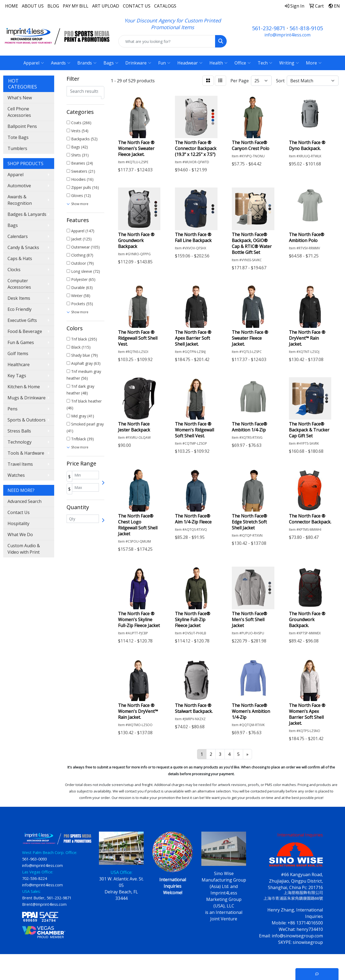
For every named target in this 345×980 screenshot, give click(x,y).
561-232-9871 (269, 28)
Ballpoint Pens (22, 126)
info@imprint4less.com (287, 35)
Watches (16, 475)
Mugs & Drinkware (27, 398)
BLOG (53, 6)
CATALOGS (165, 6)
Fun (164, 63)
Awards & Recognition (20, 200)
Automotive (19, 186)
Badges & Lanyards (27, 214)
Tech (265, 63)
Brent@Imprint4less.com (44, 904)
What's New (20, 98)
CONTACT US (137, 6)
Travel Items (20, 464)
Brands (87, 63)
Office (243, 63)
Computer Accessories (19, 284)
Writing (289, 63)
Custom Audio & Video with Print (24, 549)
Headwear (190, 63)
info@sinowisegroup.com (297, 936)
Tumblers (17, 148)
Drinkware (138, 63)
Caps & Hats (20, 258)
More (314, 63)
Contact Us (19, 512)
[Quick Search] (167, 41)
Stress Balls (19, 431)
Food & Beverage (25, 331)
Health (218, 63)
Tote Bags (18, 137)
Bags (111, 63)
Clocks (14, 270)
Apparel (34, 63)
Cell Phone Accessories (19, 112)
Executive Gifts (22, 320)
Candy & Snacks (23, 247)
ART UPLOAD (106, 6)
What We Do (20, 535)
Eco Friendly (20, 309)
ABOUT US (33, 6)
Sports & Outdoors (27, 420)
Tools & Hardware (26, 453)
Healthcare (19, 365)
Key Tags (17, 376)
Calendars (18, 236)
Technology (20, 442)
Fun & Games (21, 342)
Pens (13, 409)
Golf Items (18, 353)
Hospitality (18, 523)
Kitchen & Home (24, 387)
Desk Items (19, 298)
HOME (12, 6)
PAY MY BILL (76, 6)
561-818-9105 (306, 28)
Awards (61, 63)
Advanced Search (25, 501)
